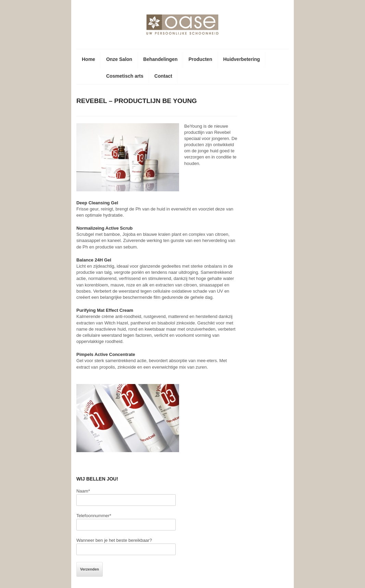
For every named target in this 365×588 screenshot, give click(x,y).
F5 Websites (333, 578)
